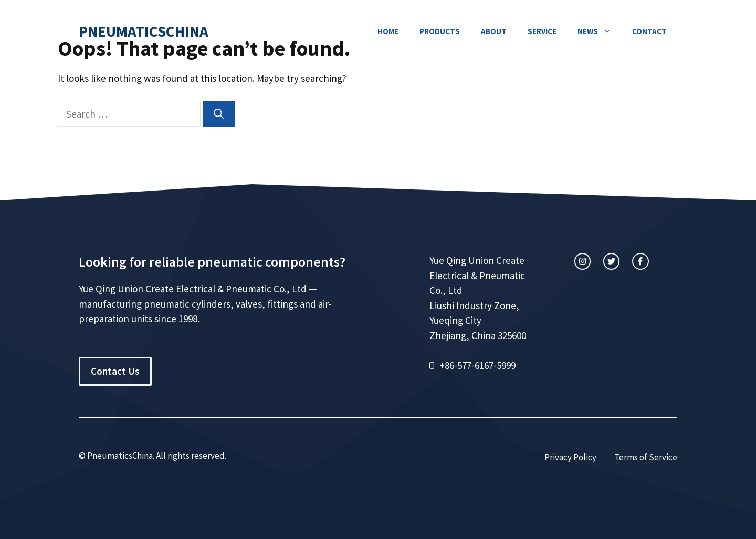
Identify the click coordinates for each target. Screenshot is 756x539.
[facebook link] (640, 261)
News (600, 31)
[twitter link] (611, 261)
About (494, 31)
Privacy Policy (570, 457)
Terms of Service (646, 457)
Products (440, 31)
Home (388, 31)
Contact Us (115, 371)
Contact (649, 31)
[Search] (219, 114)
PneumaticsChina (144, 31)
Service (542, 31)
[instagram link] (582, 261)
